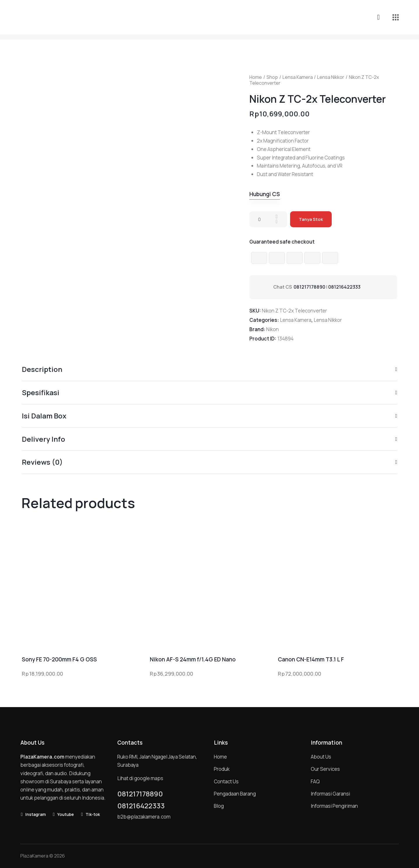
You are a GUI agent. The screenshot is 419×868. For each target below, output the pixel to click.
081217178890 (309, 287)
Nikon (272, 329)
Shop (272, 77)
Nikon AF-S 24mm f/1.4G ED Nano (193, 660)
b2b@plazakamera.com (144, 817)
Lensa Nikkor (331, 77)
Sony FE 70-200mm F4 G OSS (59, 660)
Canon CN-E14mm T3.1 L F (311, 660)
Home (256, 77)
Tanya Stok (311, 219)
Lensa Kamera (298, 77)
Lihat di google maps (140, 778)
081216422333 (344, 287)
